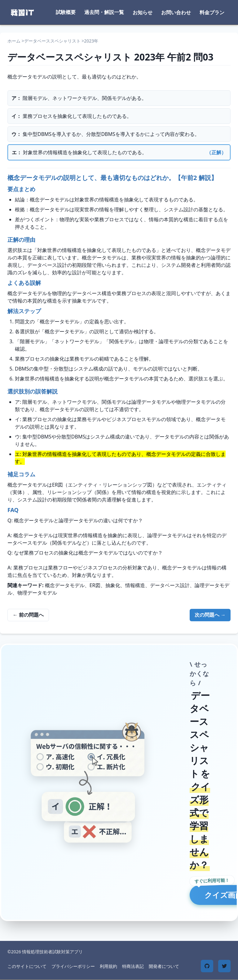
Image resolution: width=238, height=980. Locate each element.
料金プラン (212, 12)
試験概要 (66, 12)
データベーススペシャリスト (52, 41)
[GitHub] (207, 966)
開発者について (164, 966)
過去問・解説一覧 (104, 12)
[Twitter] (224, 966)
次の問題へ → (210, 615)
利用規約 (108, 966)
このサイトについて (27, 966)
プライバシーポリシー (73, 966)
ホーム (14, 41)
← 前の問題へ (28, 615)
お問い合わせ (176, 12)
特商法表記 (133, 966)
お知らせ (143, 12)
